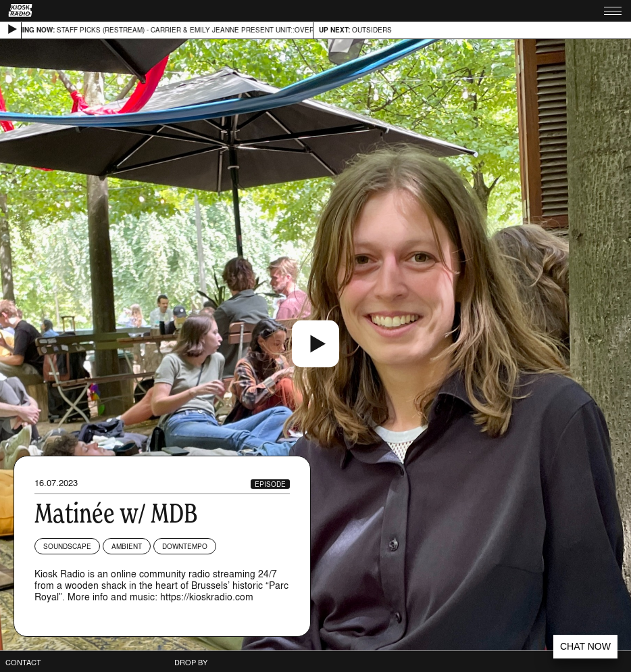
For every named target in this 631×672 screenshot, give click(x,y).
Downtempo (185, 546)
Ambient (127, 546)
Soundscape (67, 546)
